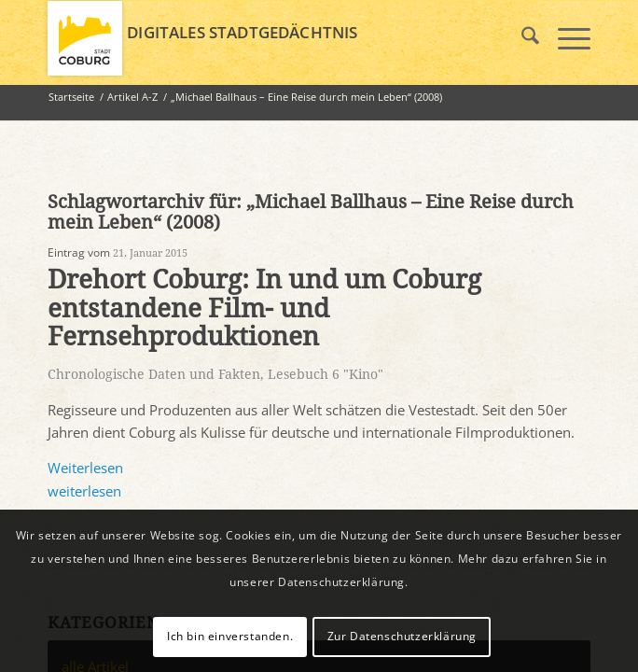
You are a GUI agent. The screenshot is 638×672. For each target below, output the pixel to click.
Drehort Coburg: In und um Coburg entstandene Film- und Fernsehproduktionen (264, 308)
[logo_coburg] (264, 38)
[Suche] (521, 38)
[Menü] (565, 38)
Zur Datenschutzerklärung (402, 636)
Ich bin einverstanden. (230, 636)
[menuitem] (521, 38)
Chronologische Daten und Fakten (154, 374)
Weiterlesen (85, 468)
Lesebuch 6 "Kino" (326, 374)
